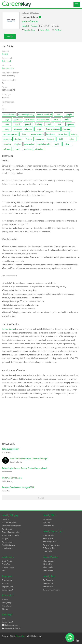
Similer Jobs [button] (9, 444)
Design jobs (6, 538)
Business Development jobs (11, 532)
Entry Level (6, 61)
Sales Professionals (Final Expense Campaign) (29, 458)
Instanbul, (26, 26)
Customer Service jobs (9, 522)
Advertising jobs (7, 542)
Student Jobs (48, 551)
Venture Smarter (30, 21)
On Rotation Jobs (49, 526)
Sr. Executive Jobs (49, 548)
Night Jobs (47, 522)
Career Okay (21, 636)
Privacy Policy (7, 603)
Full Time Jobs (48, 580)
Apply (10, 36)
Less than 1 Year (30, 30)
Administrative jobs (8, 545)
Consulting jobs (7, 548)
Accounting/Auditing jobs (10, 535)
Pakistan (34, 26)
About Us (5, 599)
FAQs (4, 619)
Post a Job (6, 583)
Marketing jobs (7, 529)
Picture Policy (7, 606)
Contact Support (8, 590)
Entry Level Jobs (49, 535)
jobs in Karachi (48, 567)
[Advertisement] (41, 421)
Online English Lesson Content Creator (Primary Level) (25, 468)
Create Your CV (7, 561)
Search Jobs (6, 564)
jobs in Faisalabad (49, 571)
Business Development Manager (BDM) (18, 487)
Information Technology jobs (11, 526)
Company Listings (8, 567)
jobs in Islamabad (49, 561)
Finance (5, 54)
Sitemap (5, 609)
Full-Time (58, 30)
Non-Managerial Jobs (50, 542)
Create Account (7, 580)
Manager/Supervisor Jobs (52, 545)
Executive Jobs (48, 538)
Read (4, 571)
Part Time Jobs (48, 587)
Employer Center (8, 587)
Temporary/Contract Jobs (52, 590)
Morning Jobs (48, 519)
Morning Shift (45, 30)
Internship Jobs (48, 583)
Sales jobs (5, 519)
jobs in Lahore (48, 564)
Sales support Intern (11, 449)
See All (41, 498)
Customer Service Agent (12, 478)
